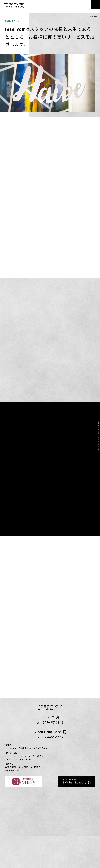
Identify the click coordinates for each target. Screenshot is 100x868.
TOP (77, 17)
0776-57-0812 (53, 723)
